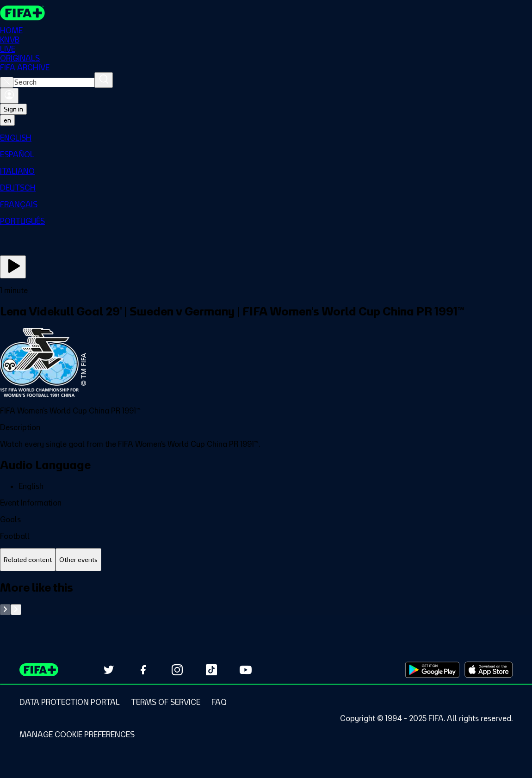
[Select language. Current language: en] (7, 120)
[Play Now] (13, 267)
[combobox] (54, 82)
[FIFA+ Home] (22, 13)
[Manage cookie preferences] (77, 735)
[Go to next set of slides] (16, 610)
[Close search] (7, 82)
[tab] (28, 560)
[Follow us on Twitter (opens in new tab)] (109, 670)
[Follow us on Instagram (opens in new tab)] (177, 670)
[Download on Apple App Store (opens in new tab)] (489, 670)
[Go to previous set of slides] (5, 610)
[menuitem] (266, 138)
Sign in (13, 109)
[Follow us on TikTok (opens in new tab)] (211, 670)
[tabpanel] (266, 598)
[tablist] (266, 560)
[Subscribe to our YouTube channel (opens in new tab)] (246, 670)
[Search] (104, 80)
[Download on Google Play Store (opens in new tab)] (432, 670)
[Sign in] (9, 96)
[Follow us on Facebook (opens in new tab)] (143, 670)
